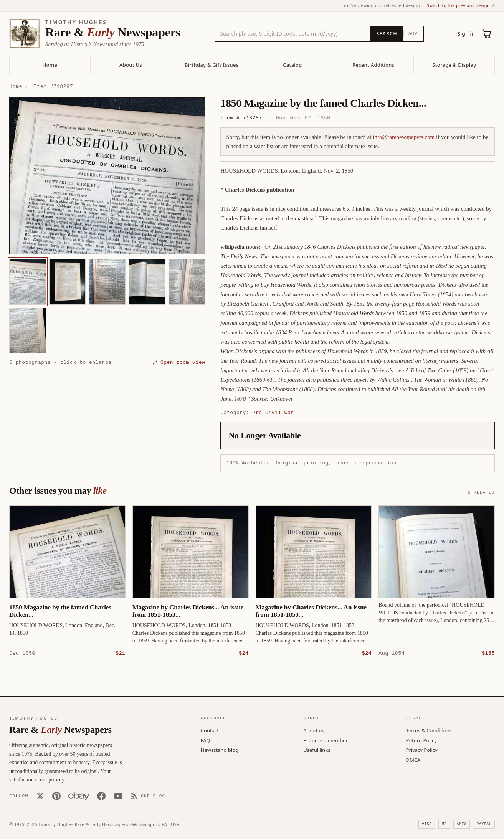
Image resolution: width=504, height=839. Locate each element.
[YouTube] (118, 796)
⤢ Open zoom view (179, 362)
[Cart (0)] (487, 34)
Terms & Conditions (429, 730)
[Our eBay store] (79, 796)
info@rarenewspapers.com (404, 137)
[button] (107, 176)
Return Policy (421, 740)
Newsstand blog (220, 750)
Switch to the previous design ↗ (461, 5)
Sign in (466, 34)
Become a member (326, 740)
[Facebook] (101, 796)
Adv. (414, 33)
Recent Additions (373, 65)
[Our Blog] (148, 796)
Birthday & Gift (212, 65)
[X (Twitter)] (40, 796)
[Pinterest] (56, 796)
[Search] (386, 34)
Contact (210, 730)
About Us (131, 65)
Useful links (317, 750)
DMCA (413, 760)
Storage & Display (454, 65)
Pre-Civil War (273, 413)
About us (314, 730)
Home (50, 65)
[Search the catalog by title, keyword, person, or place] (292, 34)
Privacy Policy (422, 750)
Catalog (292, 65)
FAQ (206, 740)
